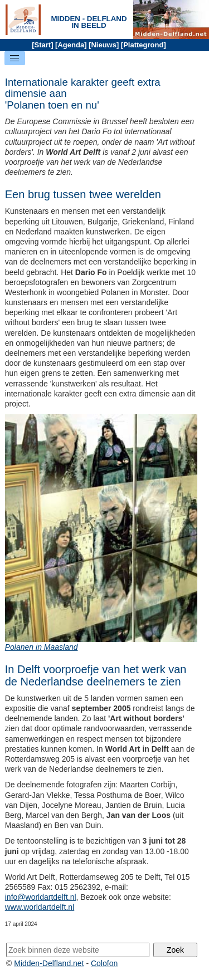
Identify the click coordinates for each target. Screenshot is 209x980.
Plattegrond (143, 45)
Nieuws (104, 45)
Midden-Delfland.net (49, 963)
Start (43, 45)
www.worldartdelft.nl (40, 907)
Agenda (71, 45)
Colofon (104, 963)
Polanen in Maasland (42, 647)
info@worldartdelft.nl (41, 897)
